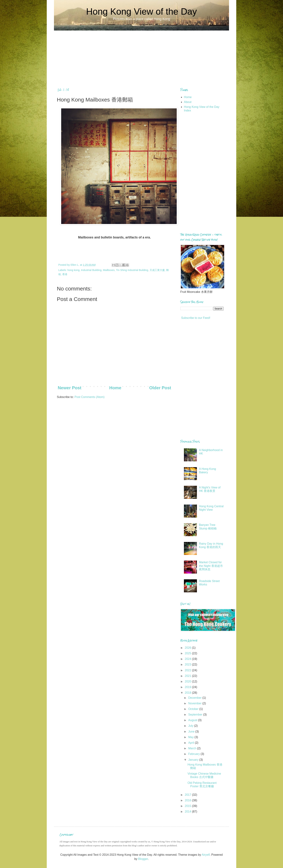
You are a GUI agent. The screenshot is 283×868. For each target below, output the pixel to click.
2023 (188, 665)
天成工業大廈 (157, 270)
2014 (188, 812)
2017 (188, 795)
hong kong (73, 270)
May (191, 737)
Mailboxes (109, 270)
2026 (188, 648)
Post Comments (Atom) (90, 397)
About (188, 102)
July (191, 726)
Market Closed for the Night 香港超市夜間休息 (211, 566)
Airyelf (206, 855)
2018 (188, 693)
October (194, 709)
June (192, 732)
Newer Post (70, 388)
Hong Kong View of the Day (141, 12)
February (194, 754)
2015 (188, 806)
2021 (188, 676)
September (196, 715)
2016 (188, 800)
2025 (188, 653)
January (194, 760)
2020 (188, 681)
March (193, 748)
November (195, 703)
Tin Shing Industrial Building (132, 270)
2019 (188, 687)
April (191, 743)
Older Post (160, 388)
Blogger (143, 859)
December (195, 698)
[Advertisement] (141, 56)
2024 (188, 659)
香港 (65, 274)
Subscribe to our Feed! (195, 318)
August (193, 720)
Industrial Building (91, 270)
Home (115, 388)
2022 (188, 670)
